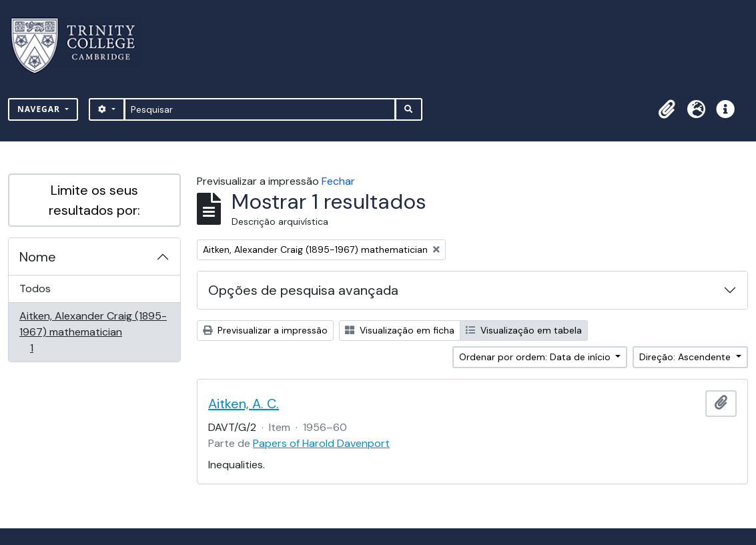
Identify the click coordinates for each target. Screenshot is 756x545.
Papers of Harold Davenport (321, 443)
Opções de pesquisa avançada (303, 290)
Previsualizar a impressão (265, 330)
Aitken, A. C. (244, 404)
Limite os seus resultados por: (94, 200)
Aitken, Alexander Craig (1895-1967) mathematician (93, 332)
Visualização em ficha (400, 330)
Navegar (40, 109)
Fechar (338, 181)
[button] (667, 109)
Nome (38, 257)
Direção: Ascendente (686, 357)
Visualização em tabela (524, 330)
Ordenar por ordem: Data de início (536, 357)
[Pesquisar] (260, 109)
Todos (35, 289)
